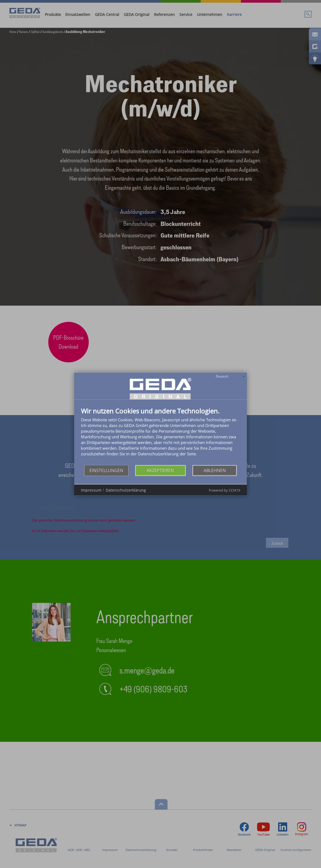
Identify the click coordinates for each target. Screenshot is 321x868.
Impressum (91, 490)
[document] (160, 436)
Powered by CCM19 (224, 490)
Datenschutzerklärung (126, 490)
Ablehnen (215, 470)
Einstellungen (106, 470)
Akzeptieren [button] (160, 470)
